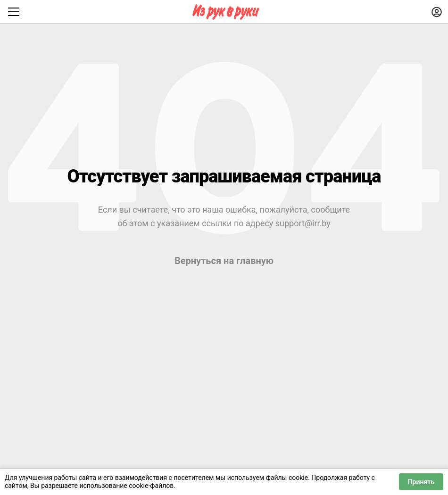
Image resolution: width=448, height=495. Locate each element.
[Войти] (437, 12)
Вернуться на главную (224, 261)
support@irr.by (303, 223)
